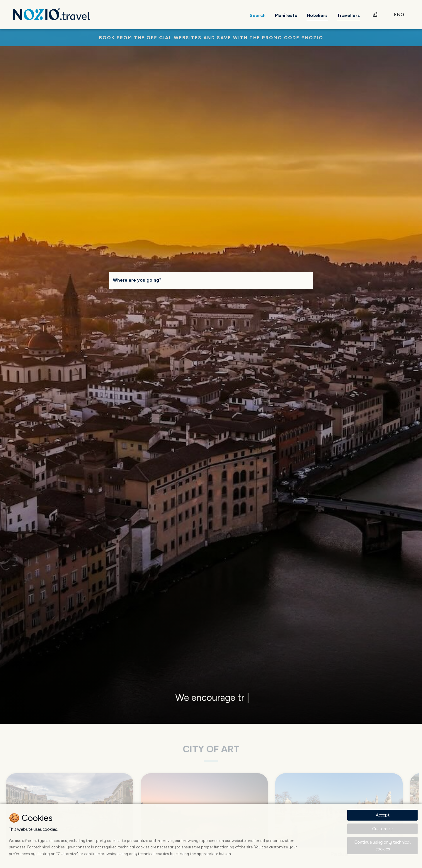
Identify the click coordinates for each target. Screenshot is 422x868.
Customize (382, 829)
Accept (383, 815)
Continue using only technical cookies (382, 845)
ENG (399, 14)
